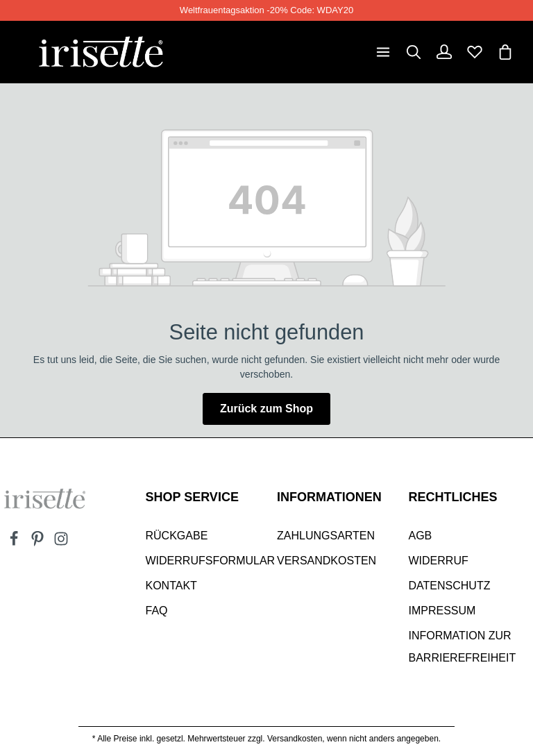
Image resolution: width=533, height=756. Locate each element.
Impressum (442, 611)
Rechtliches (453, 497)
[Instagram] (61, 543)
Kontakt (171, 586)
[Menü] (383, 52)
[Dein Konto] (444, 52)
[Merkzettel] (475, 52)
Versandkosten (327, 561)
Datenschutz (450, 586)
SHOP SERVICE (192, 497)
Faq (157, 611)
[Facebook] (15, 543)
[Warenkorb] (505, 52)
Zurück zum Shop (266, 409)
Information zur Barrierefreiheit (463, 647)
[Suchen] (414, 52)
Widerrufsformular (211, 561)
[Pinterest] (39, 543)
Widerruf (439, 561)
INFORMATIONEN (329, 497)
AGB (421, 536)
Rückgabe (177, 536)
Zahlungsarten (326, 536)
